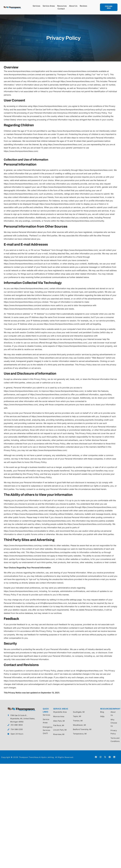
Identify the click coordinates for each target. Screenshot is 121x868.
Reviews (83, 6)
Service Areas (49, 6)
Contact (61, 9)
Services (36, 6)
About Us (73, 6)
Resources (62, 6)
